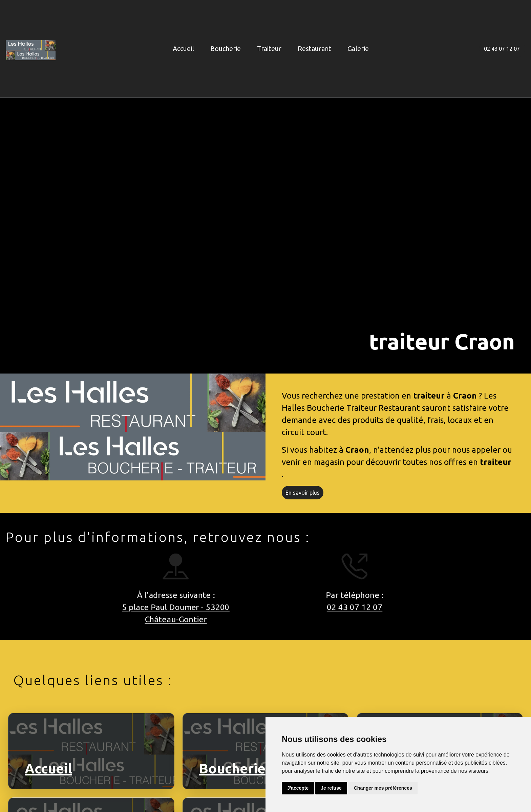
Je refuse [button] (331, 788)
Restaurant (314, 49)
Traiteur (269, 49)
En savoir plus (303, 493)
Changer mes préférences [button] (383, 788)
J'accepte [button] (298, 788)
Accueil (183, 49)
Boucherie (226, 49)
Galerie (358, 49)
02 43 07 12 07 (502, 49)
